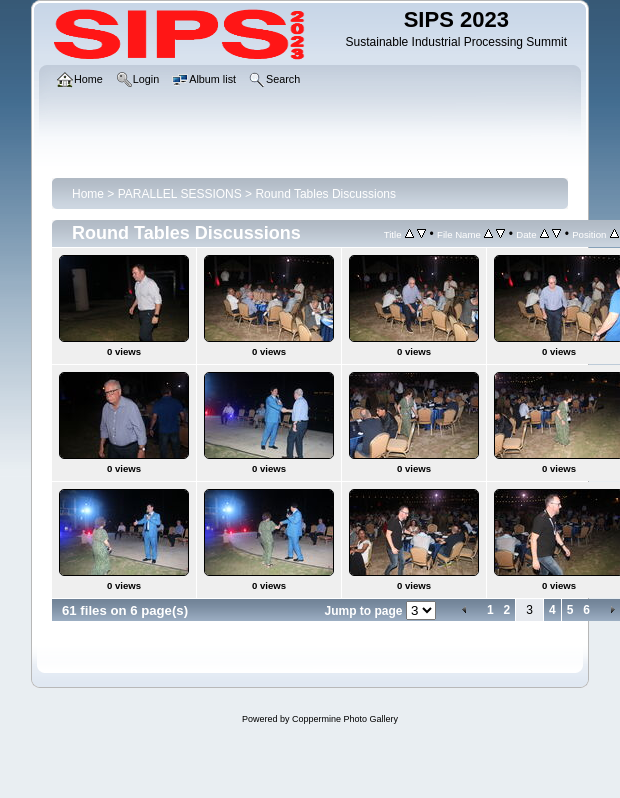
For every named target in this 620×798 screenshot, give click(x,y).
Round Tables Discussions (325, 194)
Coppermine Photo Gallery (345, 719)
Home (88, 194)
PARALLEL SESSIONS (180, 194)
